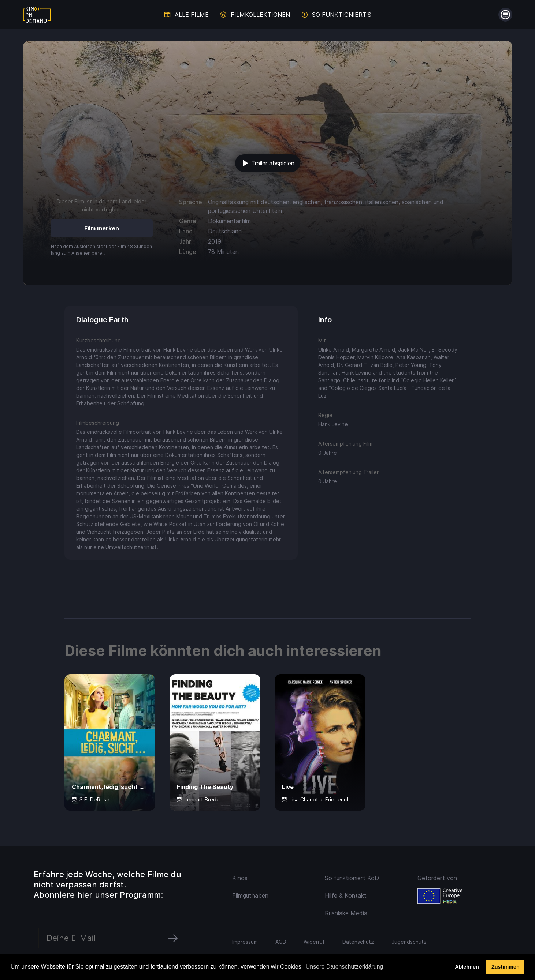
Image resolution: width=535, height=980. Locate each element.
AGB (281, 942)
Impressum (245, 942)
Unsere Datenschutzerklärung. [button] (345, 967)
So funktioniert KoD (352, 878)
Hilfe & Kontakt (346, 895)
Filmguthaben (250, 895)
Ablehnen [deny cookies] (467, 967)
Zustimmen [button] (506, 967)
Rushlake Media (346, 913)
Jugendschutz (409, 942)
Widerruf (314, 942)
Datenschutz (358, 942)
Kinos (240, 878)
